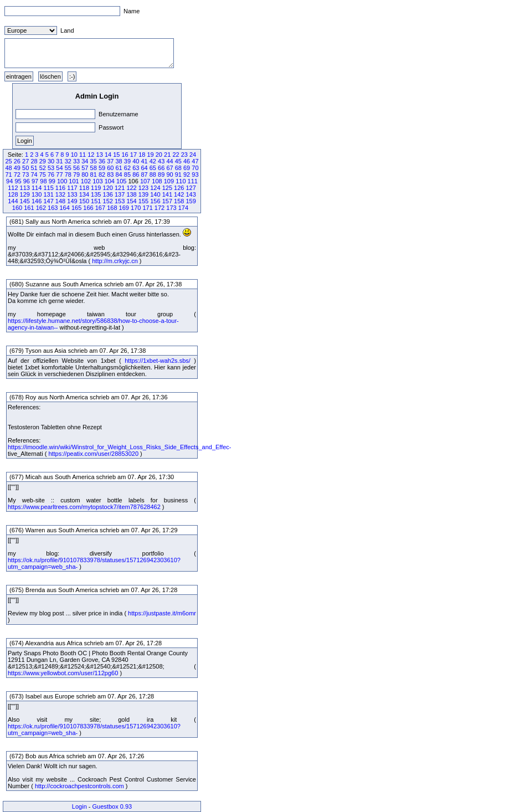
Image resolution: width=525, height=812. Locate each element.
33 (76, 161)
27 (25, 161)
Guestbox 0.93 (112, 806)
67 (169, 168)
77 (59, 174)
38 (119, 161)
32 (68, 161)
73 (25, 174)
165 (76, 208)
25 (8, 161)
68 (178, 168)
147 (48, 201)
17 (133, 155)
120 (108, 188)
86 (136, 174)
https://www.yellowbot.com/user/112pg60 (63, 673)
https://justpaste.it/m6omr (162, 613)
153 (120, 201)
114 (37, 188)
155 (143, 201)
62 (127, 168)
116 (60, 188)
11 (83, 155)
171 (147, 208)
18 (142, 155)
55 (68, 168)
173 (171, 208)
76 (51, 174)
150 (84, 201)
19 (150, 155)
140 (155, 194)
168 (112, 208)
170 (136, 208)
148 (60, 201)
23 (184, 155)
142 (179, 194)
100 (62, 181)
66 (161, 168)
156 (155, 201)
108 (157, 181)
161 (29, 208)
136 (108, 194)
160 (17, 208)
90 (169, 174)
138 (131, 194)
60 (110, 168)
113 (25, 188)
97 (35, 181)
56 (76, 168)
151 (96, 201)
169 (124, 208)
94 (9, 181)
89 (161, 174)
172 (159, 208)
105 (121, 181)
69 (187, 168)
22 (176, 155)
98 (43, 181)
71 (8, 174)
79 (76, 174)
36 (102, 161)
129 (25, 194)
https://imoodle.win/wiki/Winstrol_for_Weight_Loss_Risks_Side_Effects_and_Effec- (120, 447)
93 (195, 174)
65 (153, 168)
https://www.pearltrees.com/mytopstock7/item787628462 (84, 507)
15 (116, 155)
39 (127, 161)
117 (72, 188)
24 (193, 155)
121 (120, 188)
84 (119, 174)
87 (144, 174)
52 (43, 168)
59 (102, 168)
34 (85, 161)
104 (110, 181)
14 (108, 155)
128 (13, 194)
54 (59, 168)
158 (179, 201)
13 (100, 155)
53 (51, 168)
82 (102, 174)
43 (161, 161)
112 (13, 188)
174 (183, 208)
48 (8, 168)
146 (37, 201)
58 (94, 168)
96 (27, 181)
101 (74, 181)
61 (119, 168)
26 (17, 161)
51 (34, 168)
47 (195, 161)
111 (193, 181)
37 (110, 161)
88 (153, 174)
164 (64, 208)
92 (187, 174)
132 (60, 194)
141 (167, 194)
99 (52, 181)
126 (179, 188)
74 (34, 174)
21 (167, 155)
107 (145, 181)
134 (84, 194)
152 (108, 201)
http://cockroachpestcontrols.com (79, 786)
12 (91, 155)
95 (18, 181)
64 (144, 168)
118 (84, 188)
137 (120, 194)
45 (178, 161)
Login (79, 806)
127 (191, 188)
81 (94, 174)
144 (13, 201)
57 (85, 168)
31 (59, 161)
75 (43, 174)
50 (25, 168)
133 (72, 194)
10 (74, 155)
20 (159, 155)
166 (88, 208)
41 (144, 161)
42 (153, 161)
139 (143, 194)
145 (25, 201)
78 (68, 174)
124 (155, 188)
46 (187, 161)
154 (131, 201)
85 (127, 174)
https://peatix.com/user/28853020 (93, 454)
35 (94, 161)
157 (167, 201)
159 (191, 201)
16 (125, 155)
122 (131, 188)
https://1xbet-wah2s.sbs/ (158, 361)
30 (51, 161)
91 (178, 174)
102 (86, 181)
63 (136, 168)
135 (96, 194)
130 (37, 194)
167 (100, 208)
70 (195, 168)
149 (72, 201)
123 (143, 188)
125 (167, 188)
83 (110, 174)
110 (181, 181)
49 (17, 168)
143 (191, 194)
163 (53, 208)
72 (17, 174)
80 (85, 174)
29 (43, 161)
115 (48, 188)
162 (41, 208)
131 (48, 194)
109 (169, 181)
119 (96, 188)
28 (34, 161)
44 (169, 161)
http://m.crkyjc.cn (115, 261)
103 (97, 181)
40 (136, 161)
